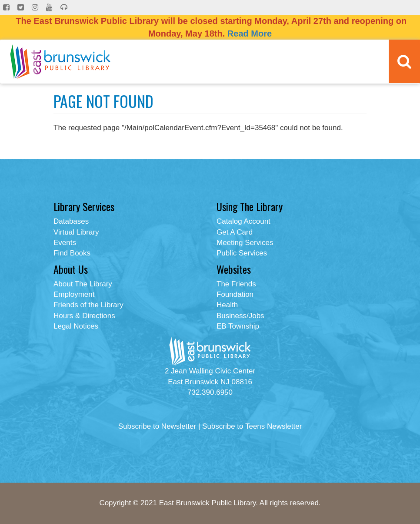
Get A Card (235, 232)
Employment (74, 294)
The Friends (236, 284)
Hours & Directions (84, 316)
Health (227, 305)
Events (65, 243)
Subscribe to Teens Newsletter (252, 426)
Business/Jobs (240, 316)
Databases (71, 221)
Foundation (235, 294)
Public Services (242, 253)
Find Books (72, 253)
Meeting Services (245, 243)
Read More (250, 34)
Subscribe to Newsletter (157, 426)
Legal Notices (76, 326)
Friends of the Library (88, 305)
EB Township (238, 326)
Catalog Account (243, 221)
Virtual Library (76, 232)
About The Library (83, 284)
